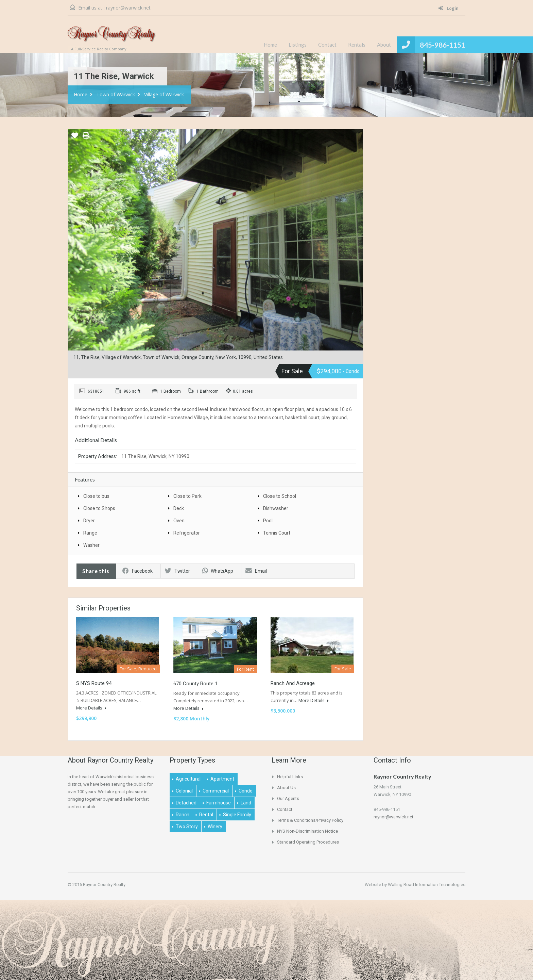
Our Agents (288, 798)
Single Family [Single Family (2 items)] (237, 815)
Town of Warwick (116, 94)
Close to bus (96, 496)
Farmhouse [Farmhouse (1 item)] (219, 803)
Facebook (137, 571)
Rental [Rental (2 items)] (206, 815)
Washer (91, 545)
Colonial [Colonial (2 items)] (184, 791)
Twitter (177, 571)
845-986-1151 (443, 45)
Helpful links (290, 777)
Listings (298, 45)
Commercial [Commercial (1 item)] (216, 791)
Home (270, 45)
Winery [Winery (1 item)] (215, 827)
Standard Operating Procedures (308, 842)
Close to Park (187, 496)
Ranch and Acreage (293, 683)
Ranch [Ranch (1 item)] (183, 815)
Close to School (280, 496)
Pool (268, 521)
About (384, 45)
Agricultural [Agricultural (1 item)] (188, 779)
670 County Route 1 (195, 684)
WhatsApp (218, 571)
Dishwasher (276, 508)
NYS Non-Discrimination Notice (307, 831)
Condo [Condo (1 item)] (246, 791)
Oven (179, 521)
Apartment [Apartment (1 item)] (222, 779)
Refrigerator (187, 533)
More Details (91, 708)
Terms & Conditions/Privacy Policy (310, 820)
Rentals (357, 45)
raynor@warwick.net (128, 8)
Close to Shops (99, 508)
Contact (327, 45)
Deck (179, 508)
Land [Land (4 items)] (246, 803)
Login (449, 8)
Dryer (89, 521)
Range (90, 533)
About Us (286, 788)
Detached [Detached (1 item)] (186, 803)
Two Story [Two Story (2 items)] (187, 827)
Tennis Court (277, 533)
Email (256, 571)
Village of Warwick (164, 94)
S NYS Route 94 (94, 683)
